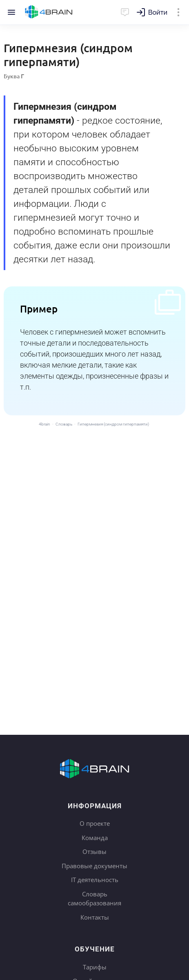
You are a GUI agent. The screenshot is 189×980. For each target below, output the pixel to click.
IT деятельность (95, 880)
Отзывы (94, 851)
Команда (95, 838)
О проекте (95, 823)
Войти (158, 12)
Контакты (95, 917)
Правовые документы (94, 866)
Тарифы (95, 967)
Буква (14, 76)
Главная (49, 12)
